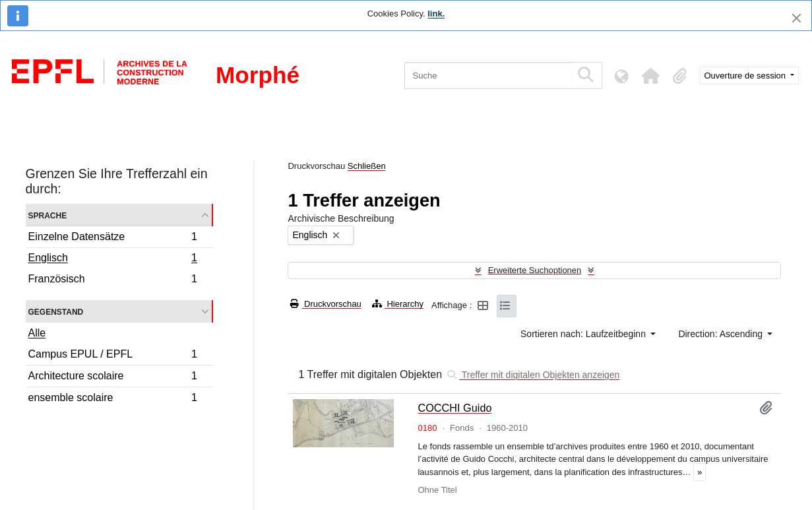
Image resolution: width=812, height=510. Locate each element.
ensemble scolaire (113, 399)
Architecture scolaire (113, 378)
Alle (37, 333)
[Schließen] (796, 18)
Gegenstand (56, 311)
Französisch (113, 280)
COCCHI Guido (454, 408)
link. (436, 14)
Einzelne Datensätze (113, 239)
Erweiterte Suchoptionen (535, 270)
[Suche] (488, 76)
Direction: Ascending (722, 334)
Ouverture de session (746, 76)
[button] (651, 76)
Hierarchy (398, 304)
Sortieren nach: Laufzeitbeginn (584, 334)
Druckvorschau (326, 304)
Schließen (367, 166)
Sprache (48, 215)
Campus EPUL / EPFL (113, 356)
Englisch (113, 259)
